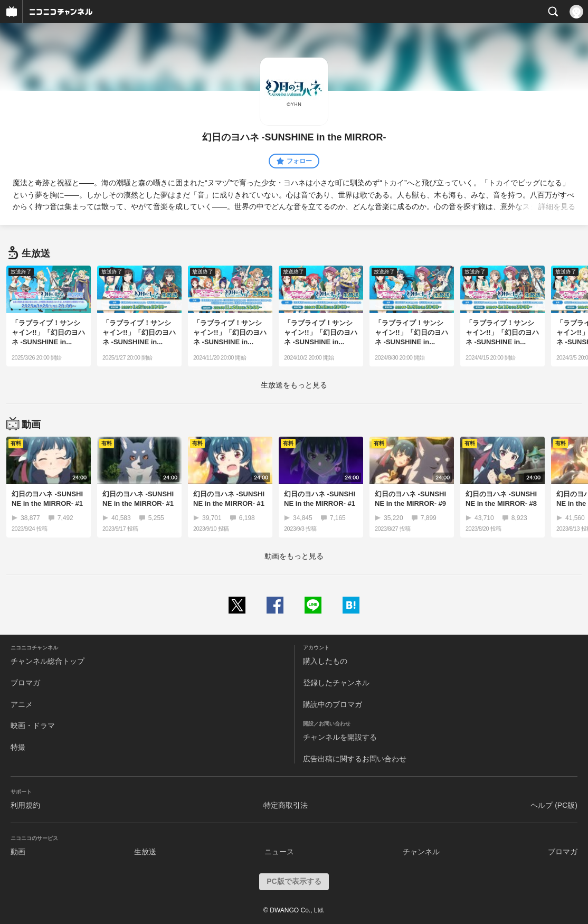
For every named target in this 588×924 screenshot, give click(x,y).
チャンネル (421, 852)
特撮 (18, 747)
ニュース (279, 852)
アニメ (22, 704)
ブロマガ (25, 683)
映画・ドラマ (33, 725)
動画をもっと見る (294, 556)
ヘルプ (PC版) (554, 805)
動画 (18, 852)
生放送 (145, 852)
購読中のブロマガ (333, 704)
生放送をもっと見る (294, 385)
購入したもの (325, 661)
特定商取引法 (286, 805)
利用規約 (25, 805)
